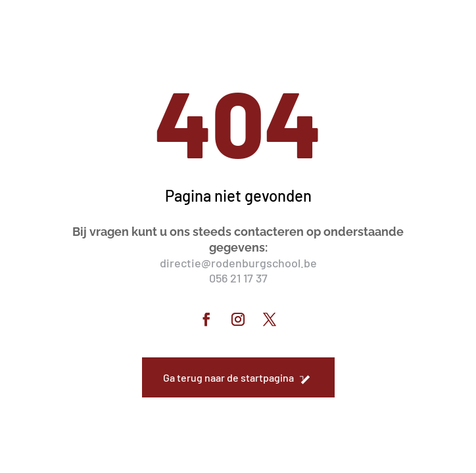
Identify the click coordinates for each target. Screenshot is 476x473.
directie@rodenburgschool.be (238, 263)
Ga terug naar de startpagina (228, 377)
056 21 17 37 (238, 278)
